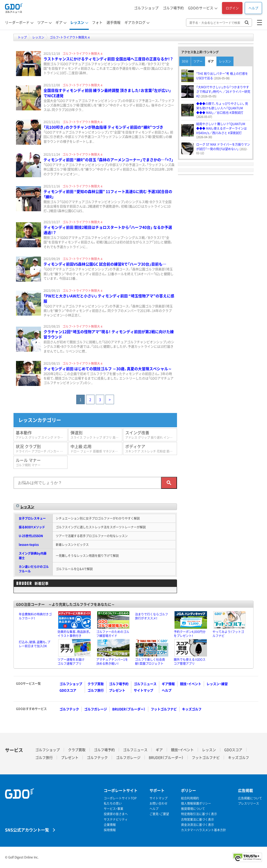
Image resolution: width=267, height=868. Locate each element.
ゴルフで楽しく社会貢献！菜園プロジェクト (150, 662)
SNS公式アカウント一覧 (27, 830)
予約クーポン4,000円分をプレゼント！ (190, 634)
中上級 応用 (96, 448)
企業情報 (110, 825)
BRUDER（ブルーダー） (129, 709)
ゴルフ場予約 (173, 8)
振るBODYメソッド (32, 527)
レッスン (77, 22)
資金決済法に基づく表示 (197, 825)
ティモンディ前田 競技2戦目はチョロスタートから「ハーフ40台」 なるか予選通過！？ (108, 230)
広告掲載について (250, 798)
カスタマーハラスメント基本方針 (203, 830)
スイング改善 (151, 435)
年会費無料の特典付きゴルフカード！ (35, 616)
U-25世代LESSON (31, 536)
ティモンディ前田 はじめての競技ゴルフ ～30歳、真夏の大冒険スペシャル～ (108, 369)
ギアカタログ (135, 22)
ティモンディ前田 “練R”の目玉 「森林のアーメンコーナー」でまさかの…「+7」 (108, 160)
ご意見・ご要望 (159, 814)
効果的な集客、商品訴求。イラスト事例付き (74, 634)
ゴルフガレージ (96, 709)
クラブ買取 (96, 684)
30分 (185, 61)
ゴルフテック (69, 709)
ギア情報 (168, 684)
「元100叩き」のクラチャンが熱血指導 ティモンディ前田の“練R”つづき (103, 127)
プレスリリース (248, 804)
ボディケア (151, 448)
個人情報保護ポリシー (196, 804)
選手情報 (113, 22)
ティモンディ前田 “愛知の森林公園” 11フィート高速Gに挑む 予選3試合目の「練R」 (108, 194)
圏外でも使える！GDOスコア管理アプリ (190, 662)
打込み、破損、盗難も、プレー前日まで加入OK (34, 644)
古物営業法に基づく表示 (197, 820)
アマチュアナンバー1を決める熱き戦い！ (112, 662)
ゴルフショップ (146, 8)
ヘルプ (253, 8)
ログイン (232, 8)
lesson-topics (29, 545)
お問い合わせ (158, 804)
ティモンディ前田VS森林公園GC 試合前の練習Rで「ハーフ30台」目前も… (105, 264)
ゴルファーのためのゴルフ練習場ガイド (113, 634)
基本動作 (42, 435)
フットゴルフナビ (164, 709)
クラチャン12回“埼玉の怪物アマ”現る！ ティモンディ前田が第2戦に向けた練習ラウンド (109, 334)
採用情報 (110, 830)
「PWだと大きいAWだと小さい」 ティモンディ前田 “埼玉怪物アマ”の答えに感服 (109, 298)
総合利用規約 (190, 798)
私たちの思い (113, 804)
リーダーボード (17, 22)
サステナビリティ (116, 820)
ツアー (42, 22)
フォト (97, 22)
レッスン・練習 (217, 684)
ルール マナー (40, 462)
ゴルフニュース (145, 684)
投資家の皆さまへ (116, 814)
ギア (59, 22)
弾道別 (96, 435)
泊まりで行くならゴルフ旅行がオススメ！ (151, 616)
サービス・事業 (113, 809)
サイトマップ (143, 690)
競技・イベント (191, 684)
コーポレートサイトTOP (120, 798)
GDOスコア (68, 690)
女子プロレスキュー (32, 518)
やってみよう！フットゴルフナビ (228, 634)
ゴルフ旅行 (96, 690)
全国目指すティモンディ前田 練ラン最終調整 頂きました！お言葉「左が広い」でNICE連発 (107, 93)
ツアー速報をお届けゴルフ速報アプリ (71, 662)
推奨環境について (193, 809)
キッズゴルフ (192, 709)
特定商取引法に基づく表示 (199, 814)
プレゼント (117, 690)
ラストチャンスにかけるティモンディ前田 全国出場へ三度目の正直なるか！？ (108, 59)
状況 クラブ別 (42, 448)
